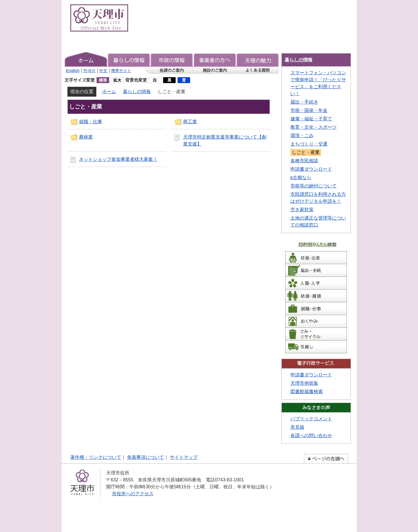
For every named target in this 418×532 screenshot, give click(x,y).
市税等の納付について (314, 186)
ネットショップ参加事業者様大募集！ (118, 159)
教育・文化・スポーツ (314, 127)
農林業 (86, 137)
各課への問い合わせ (311, 436)
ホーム (109, 92)
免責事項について (146, 457)
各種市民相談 (304, 161)
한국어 (89, 71)
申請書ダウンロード (311, 169)
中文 (103, 71)
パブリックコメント (311, 419)
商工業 (190, 122)
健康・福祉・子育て (311, 119)
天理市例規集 (304, 383)
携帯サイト (121, 71)
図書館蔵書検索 (307, 392)
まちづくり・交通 (309, 144)
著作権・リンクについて (96, 457)
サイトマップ (184, 457)
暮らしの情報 (137, 92)
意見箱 (297, 427)
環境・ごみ (302, 136)
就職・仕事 (91, 122)
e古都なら (301, 177)
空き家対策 (302, 210)
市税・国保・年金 (309, 110)
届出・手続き (304, 102)
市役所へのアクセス (133, 494)
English (73, 71)
